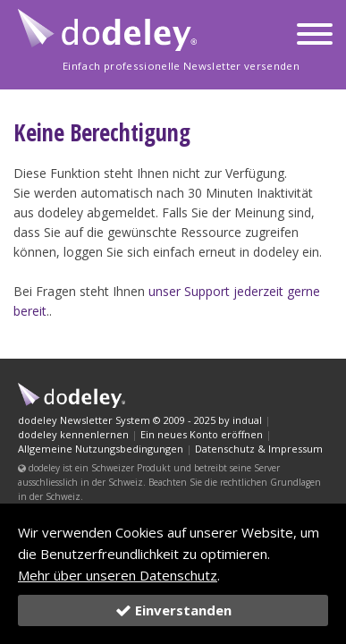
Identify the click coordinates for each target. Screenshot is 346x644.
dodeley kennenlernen (73, 434)
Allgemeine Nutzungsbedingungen (101, 449)
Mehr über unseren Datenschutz (118, 575)
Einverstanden (173, 610)
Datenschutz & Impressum (259, 449)
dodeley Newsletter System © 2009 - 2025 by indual (140, 420)
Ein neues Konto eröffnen (202, 434)
